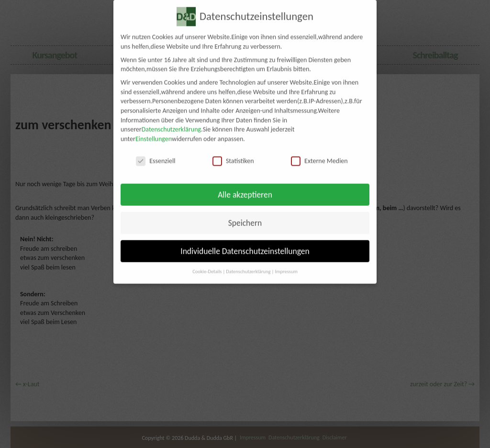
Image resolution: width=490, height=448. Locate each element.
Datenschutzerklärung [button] (248, 265)
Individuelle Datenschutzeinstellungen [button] (245, 244)
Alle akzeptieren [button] (245, 188)
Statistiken (233, 154)
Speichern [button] (245, 216)
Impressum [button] (286, 265)
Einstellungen (154, 132)
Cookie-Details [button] (207, 265)
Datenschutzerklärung (171, 123)
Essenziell (156, 154)
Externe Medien (319, 154)
